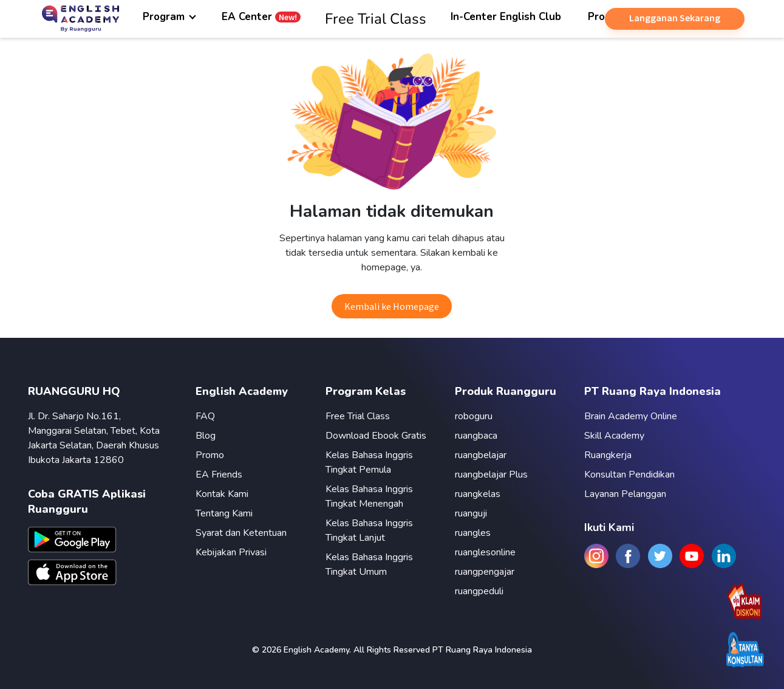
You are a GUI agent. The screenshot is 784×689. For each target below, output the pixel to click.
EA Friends (219, 475)
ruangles (473, 533)
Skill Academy (614, 436)
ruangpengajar (485, 572)
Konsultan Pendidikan (629, 475)
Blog (206, 436)
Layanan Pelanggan (625, 494)
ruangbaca (476, 436)
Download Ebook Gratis (376, 436)
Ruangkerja (608, 455)
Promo (210, 455)
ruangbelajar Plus (491, 475)
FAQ (205, 416)
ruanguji (471, 513)
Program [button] (165, 17)
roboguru (474, 416)
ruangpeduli (479, 591)
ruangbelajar (481, 455)
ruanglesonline (485, 552)
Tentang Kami (224, 513)
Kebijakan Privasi (231, 552)
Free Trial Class (358, 416)
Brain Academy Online (631, 416)
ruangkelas (478, 494)
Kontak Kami (222, 494)
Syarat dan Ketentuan (241, 533)
